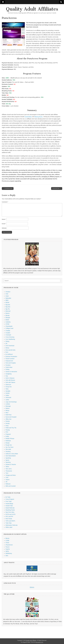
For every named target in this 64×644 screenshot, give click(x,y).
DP (6, 344)
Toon (7, 473)
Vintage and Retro (11, 475)
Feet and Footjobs (11, 363)
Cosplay (8, 331)
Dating (7, 341)
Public (7, 436)
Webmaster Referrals (12, 525)
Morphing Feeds (10, 510)
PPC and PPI (9, 516)
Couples (8, 333)
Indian (7, 395)
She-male (8, 449)
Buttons (32, 587)
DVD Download (10, 346)
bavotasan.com (39, 642)
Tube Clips (9, 523)
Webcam (8, 484)
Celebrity (8, 322)
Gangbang (8, 374)
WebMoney (9, 553)
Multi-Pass (8, 415)
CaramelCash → (57, 188)
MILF (7, 413)
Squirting (8, 462)
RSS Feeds (9, 519)
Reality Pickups (10, 439)
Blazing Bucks (39, 117)
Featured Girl (9, 361)
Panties (8, 421)
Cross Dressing (10, 337)
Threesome (9, 471)
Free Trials (9, 501)
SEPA (7, 551)
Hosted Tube (9, 506)
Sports (7, 460)
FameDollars (28, 117)
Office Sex (8, 419)
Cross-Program (10, 499)
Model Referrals (10, 508)
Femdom (8, 365)
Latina (7, 400)
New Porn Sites (10, 512)
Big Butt (8, 305)
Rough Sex (9, 445)
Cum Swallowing (10, 339)
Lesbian (8, 404)
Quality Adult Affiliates (32, 9)
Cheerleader (9, 326)
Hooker (8, 393)
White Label (9, 527)
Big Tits (8, 309)
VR (6, 482)
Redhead (8, 441)
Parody (8, 423)
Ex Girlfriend (9, 354)
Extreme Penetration (11, 357)
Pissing (8, 430)
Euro (7, 352)
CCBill (7, 541)
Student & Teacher (11, 464)
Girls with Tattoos (10, 382)
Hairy (7, 389)
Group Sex (9, 387)
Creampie (8, 335)
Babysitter (8, 298)
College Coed (9, 328)
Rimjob (8, 443)
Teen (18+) (9, 469)
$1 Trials (8, 497)
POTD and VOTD (10, 514)
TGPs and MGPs (10, 521)
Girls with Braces (10, 380)
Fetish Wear (9, 367)
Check (7, 543)
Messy (7, 410)
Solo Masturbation (11, 456)
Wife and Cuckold (11, 486)
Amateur (8, 292)
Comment (5, 202)
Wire (7, 556)
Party (7, 426)
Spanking (8, 458)
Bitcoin (7, 538)
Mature (8, 408)
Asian (7, 296)
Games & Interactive (11, 372)
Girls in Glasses (10, 378)
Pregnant (8, 434)
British (7, 320)
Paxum (8, 547)
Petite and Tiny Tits (11, 428)
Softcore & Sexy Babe (12, 454)
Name (4, 219)
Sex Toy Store (9, 447)
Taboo (7, 467)
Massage (8, 406)
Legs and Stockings (11, 402)
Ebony (7, 348)
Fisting (7, 369)
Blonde (8, 315)
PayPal (8, 549)
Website (4, 228)
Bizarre (8, 313)
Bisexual (8, 311)
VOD (7, 477)
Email (4, 224)
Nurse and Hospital (11, 417)
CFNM (7, 324)
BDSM (7, 302)
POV (7, 432)
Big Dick (8, 307)
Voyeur (8, 480)
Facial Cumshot (10, 359)
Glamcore (8, 385)
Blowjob (8, 318)
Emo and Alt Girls (10, 350)
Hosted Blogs (9, 504)
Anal (7, 294)
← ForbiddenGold (8, 188)
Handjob (8, 391)
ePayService (9, 545)
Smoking (8, 451)
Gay (7, 376)
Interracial (8, 397)
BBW (7, 300)
